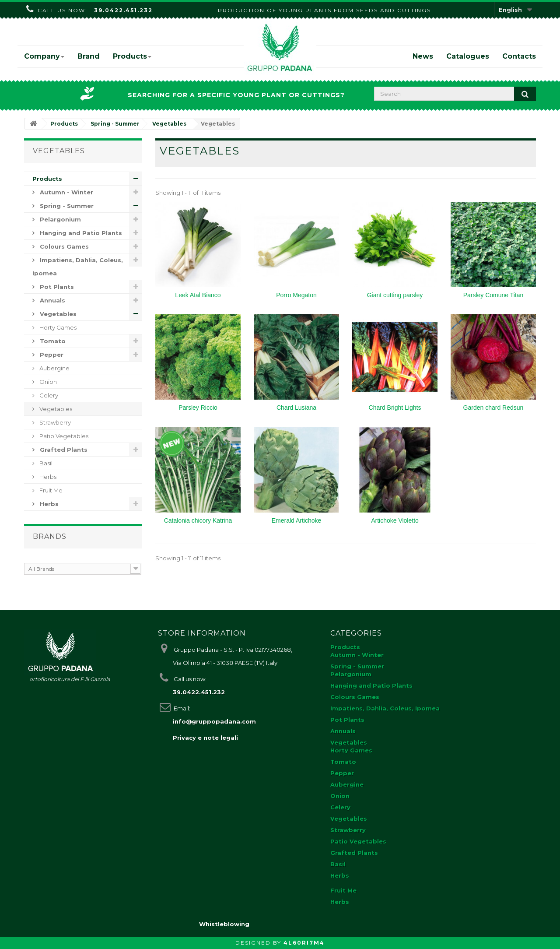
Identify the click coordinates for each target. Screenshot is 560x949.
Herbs (47, 477)
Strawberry (54, 422)
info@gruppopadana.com (214, 721)
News (423, 56)
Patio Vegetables (63, 436)
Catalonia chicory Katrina (198, 520)
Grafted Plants (63, 450)
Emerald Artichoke (297, 520)
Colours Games (63, 246)
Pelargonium (59, 219)
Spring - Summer (66, 206)
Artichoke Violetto (395, 520)
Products (132, 56)
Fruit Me (50, 490)
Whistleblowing (224, 924)
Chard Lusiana (296, 408)
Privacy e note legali (205, 738)
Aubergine (54, 368)
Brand (89, 56)
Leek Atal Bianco (198, 295)
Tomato (52, 341)
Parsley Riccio (198, 408)
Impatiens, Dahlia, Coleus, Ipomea (78, 267)
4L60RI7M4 (304, 943)
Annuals (52, 300)
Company (44, 56)
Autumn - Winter (66, 192)
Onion (47, 382)
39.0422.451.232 (123, 10)
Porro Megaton (296, 295)
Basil (45, 463)
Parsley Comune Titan (493, 295)
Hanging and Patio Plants (80, 233)
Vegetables (57, 314)
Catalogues (468, 56)
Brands (50, 536)
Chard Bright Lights (395, 408)
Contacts (519, 56)
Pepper (51, 355)
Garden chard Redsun (493, 408)
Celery (48, 395)
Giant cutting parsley (395, 295)
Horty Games (57, 327)
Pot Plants (56, 287)
